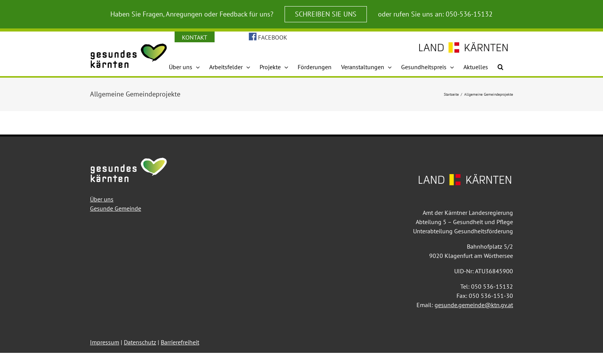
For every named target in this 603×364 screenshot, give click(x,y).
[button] (501, 66)
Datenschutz (140, 342)
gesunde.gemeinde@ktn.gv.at (474, 305)
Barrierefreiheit (180, 342)
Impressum (105, 342)
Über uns (102, 199)
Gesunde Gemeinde (116, 208)
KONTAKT (195, 37)
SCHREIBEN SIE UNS (326, 14)
